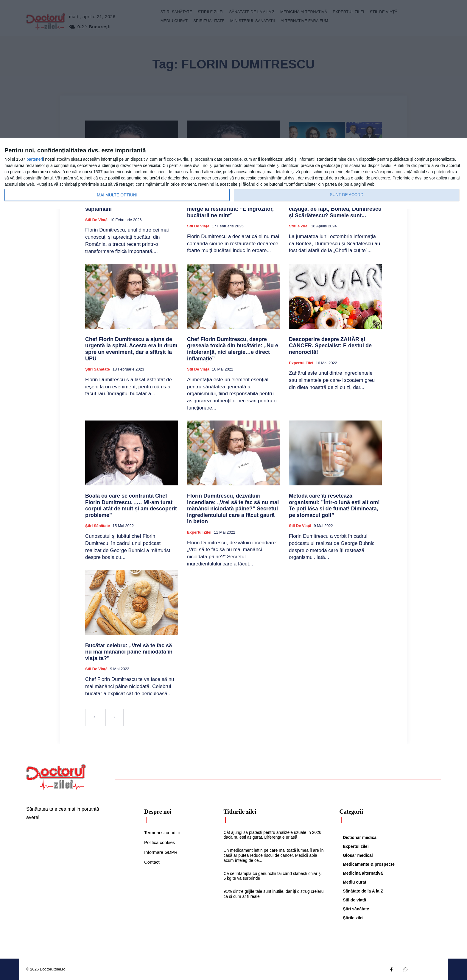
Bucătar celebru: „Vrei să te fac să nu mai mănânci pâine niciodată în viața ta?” (129, 652)
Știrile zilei (299, 226)
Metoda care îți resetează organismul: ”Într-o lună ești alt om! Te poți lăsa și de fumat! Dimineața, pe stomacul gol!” (334, 505)
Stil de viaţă (96, 220)
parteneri (35, 159)
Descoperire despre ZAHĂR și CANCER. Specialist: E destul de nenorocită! (330, 346)
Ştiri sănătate (98, 369)
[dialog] (233, 173)
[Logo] (56, 777)
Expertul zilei (301, 363)
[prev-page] (94, 718)
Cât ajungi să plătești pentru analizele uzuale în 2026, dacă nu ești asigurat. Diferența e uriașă (273, 835)
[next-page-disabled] (115, 718)
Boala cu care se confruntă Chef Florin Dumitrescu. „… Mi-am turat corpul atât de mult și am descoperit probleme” (131, 505)
